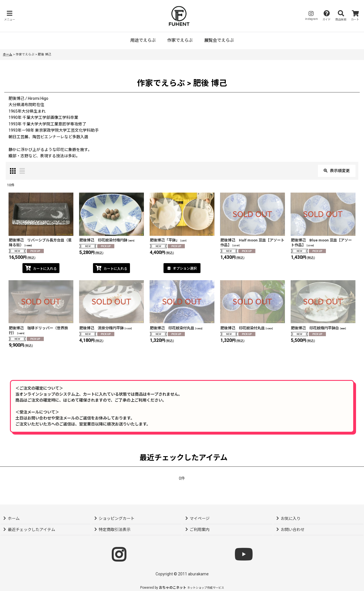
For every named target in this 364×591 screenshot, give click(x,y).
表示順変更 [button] (337, 171)
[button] (9, 16)
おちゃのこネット (173, 588)
